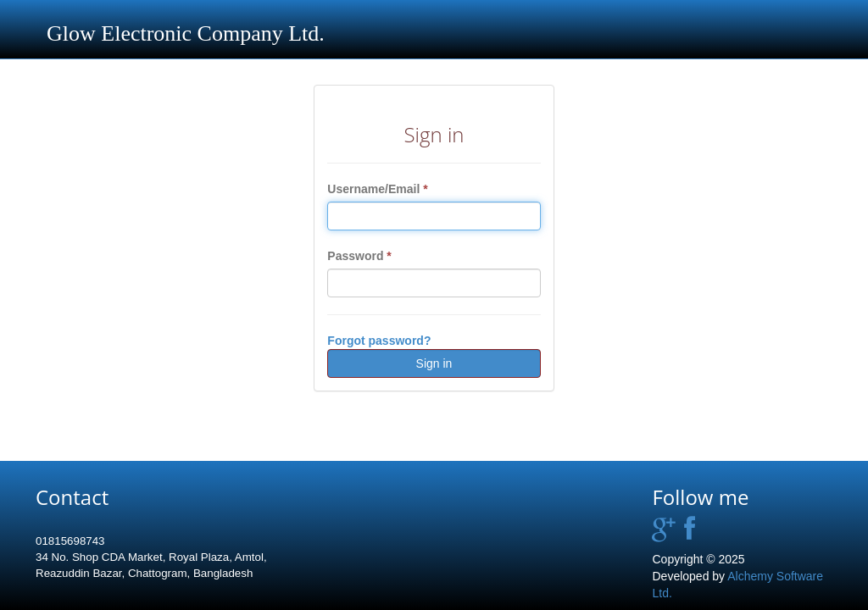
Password (359, 256)
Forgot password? (379, 341)
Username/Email (377, 189)
